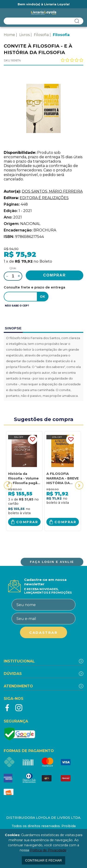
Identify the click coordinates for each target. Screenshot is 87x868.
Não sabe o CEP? (17, 306)
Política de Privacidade (48, 850)
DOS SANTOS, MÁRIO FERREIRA (52, 191)
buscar (77, 21)
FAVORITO (32, 440)
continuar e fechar (44, 860)
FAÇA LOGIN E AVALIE (52, 562)
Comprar (27, 522)
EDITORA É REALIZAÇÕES (44, 198)
